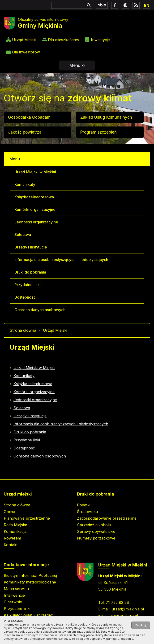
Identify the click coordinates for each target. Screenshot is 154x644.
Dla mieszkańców (64, 40)
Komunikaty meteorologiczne (30, 582)
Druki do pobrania (30, 272)
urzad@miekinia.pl (128, 609)
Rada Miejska (15, 525)
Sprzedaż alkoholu (94, 525)
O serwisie (13, 602)
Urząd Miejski (24, 40)
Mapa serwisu (16, 589)
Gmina (9, 512)
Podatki (84, 505)
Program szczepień (98, 132)
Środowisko (88, 512)
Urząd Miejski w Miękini (35, 172)
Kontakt (11, 545)
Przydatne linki (28, 285)
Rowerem (12, 538)
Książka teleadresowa (34, 197)
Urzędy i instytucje (31, 247)
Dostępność (25, 297)
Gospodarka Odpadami (30, 117)
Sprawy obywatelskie (96, 531)
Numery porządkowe (96, 538)
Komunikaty (25, 184)
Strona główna (23, 330)
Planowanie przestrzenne (27, 518)
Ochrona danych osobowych (40, 310)
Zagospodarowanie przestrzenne (107, 518)
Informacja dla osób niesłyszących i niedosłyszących (61, 260)
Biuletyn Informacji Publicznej (30, 575)
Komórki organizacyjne (35, 209)
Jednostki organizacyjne (36, 222)
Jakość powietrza (25, 132)
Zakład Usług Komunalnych (106, 117)
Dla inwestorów (26, 52)
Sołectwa (23, 235)
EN (147, 5)
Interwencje (14, 595)
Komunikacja (15, 531)
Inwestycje (100, 40)
